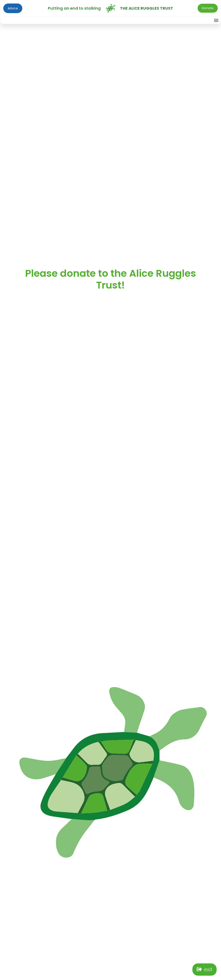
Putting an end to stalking (74, 8)
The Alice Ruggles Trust (147, 8)
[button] (216, 20)
